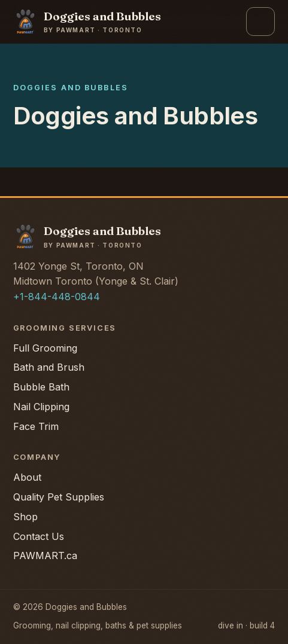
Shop (25, 517)
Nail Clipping (41, 407)
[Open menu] (260, 22)
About (27, 477)
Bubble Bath (41, 387)
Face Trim (36, 426)
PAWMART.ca (45, 556)
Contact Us (39, 536)
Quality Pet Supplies (59, 497)
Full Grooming (45, 348)
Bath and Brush (49, 367)
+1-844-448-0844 (57, 297)
